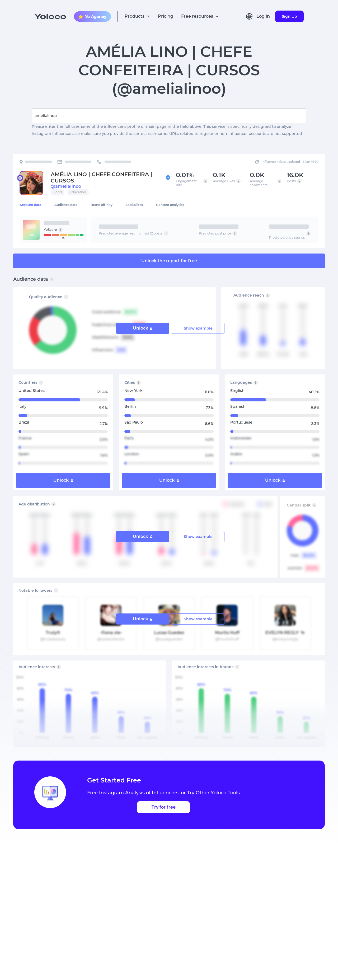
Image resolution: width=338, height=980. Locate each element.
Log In (263, 16)
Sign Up (289, 16)
